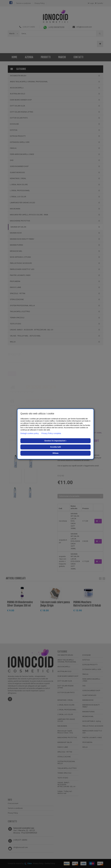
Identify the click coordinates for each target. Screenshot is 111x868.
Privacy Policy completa (51, 433)
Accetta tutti (56, 447)
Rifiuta (55, 453)
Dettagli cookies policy (30, 433)
